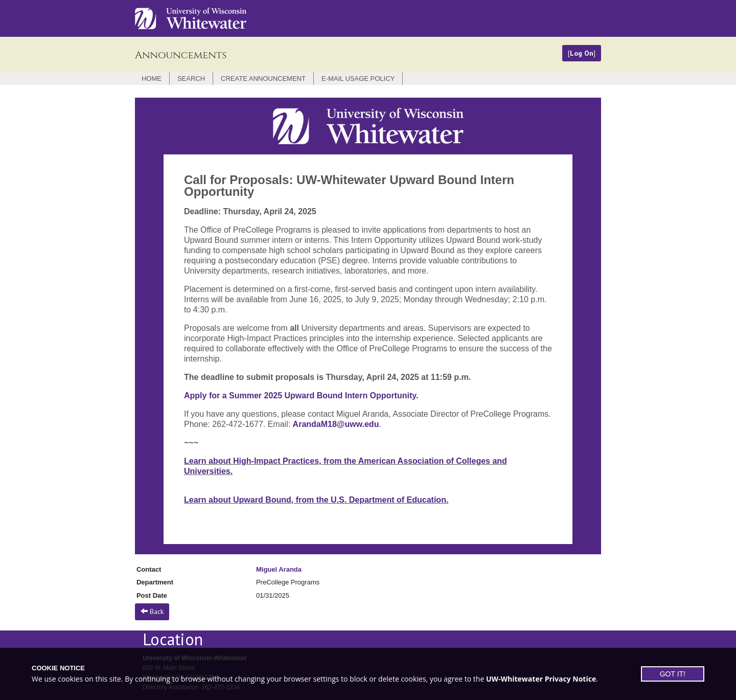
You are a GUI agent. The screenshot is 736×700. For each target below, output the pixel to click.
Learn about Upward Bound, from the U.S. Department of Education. (316, 500)
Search (191, 78)
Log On (582, 53)
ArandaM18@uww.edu (336, 424)
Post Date (152, 595)
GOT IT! (673, 674)
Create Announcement (263, 78)
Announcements (181, 55)
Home (152, 78)
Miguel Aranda (279, 569)
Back (152, 612)
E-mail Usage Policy (358, 78)
